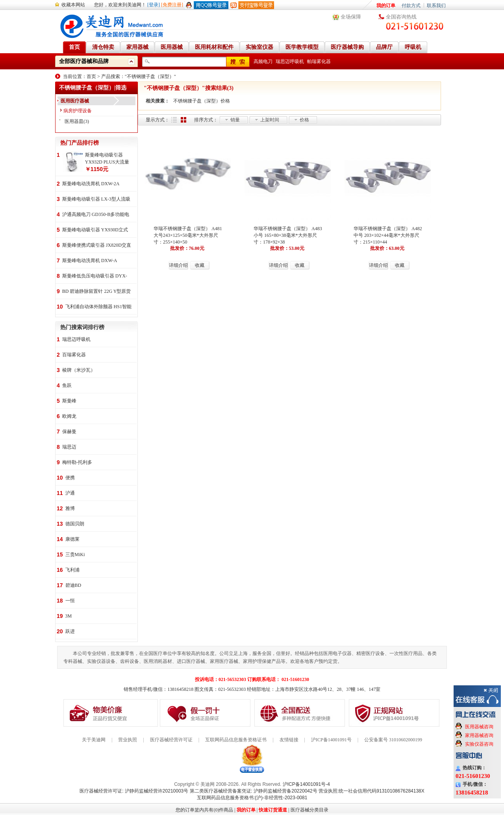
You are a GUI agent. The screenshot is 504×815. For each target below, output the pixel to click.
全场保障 (351, 17)
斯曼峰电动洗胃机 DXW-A (90, 261)
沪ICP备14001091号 (331, 740)
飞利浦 (72, 570)
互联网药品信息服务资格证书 (236, 740)
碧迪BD (73, 585)
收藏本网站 (73, 5)
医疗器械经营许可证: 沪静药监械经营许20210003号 (134, 791)
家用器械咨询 (479, 735)
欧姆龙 (69, 416)
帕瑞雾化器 (319, 61)
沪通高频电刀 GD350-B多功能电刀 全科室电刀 (96, 215)
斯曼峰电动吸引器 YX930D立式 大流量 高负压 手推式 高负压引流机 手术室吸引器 (95, 230)
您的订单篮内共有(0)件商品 (204, 810)
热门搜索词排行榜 (82, 327)
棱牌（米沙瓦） (79, 370)
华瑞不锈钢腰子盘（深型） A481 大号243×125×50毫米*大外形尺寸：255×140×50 (188, 235)
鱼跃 (67, 385)
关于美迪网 (94, 740)
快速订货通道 (273, 810)
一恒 (70, 601)
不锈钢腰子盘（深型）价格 (202, 101)
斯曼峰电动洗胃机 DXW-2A (91, 184)
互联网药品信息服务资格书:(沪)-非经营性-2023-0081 (252, 798)
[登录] (154, 5)
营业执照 (128, 740)
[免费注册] (172, 5)
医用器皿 (74, 121)
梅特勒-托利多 (77, 462)
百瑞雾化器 (74, 355)
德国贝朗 (75, 524)
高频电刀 (263, 61)
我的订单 (386, 6)
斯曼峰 (69, 401)
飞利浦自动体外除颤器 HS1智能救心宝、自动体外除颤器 (98, 307)
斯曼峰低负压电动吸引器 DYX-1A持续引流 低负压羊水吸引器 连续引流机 (95, 276)
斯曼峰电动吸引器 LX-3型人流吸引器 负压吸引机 (96, 200)
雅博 (70, 508)
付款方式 (411, 6)
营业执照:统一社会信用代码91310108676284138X (372, 791)
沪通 (70, 493)
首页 (91, 76)
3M (69, 616)
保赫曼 (69, 432)
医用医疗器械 (75, 101)
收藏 (200, 265)
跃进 (70, 631)
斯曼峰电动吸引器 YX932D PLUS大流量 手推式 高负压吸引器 (107, 159)
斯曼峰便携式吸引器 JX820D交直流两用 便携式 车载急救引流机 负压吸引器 (97, 246)
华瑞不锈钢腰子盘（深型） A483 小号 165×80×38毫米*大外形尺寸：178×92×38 (288, 235)
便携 (70, 478)
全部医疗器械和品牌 (84, 61)
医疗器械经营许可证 (171, 740)
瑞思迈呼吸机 (290, 61)
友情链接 (289, 740)
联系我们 (436, 6)
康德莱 (72, 539)
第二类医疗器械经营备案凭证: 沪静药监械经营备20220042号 (254, 791)
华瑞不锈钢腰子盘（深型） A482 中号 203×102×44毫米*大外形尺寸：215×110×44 (388, 235)
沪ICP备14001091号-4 (306, 784)
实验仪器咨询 (479, 744)
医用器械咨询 (479, 727)
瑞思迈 (69, 447)
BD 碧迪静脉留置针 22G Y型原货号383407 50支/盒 (97, 292)
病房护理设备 (78, 111)
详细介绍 (178, 265)
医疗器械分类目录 (309, 810)
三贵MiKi (75, 554)
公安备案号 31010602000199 (393, 740)
